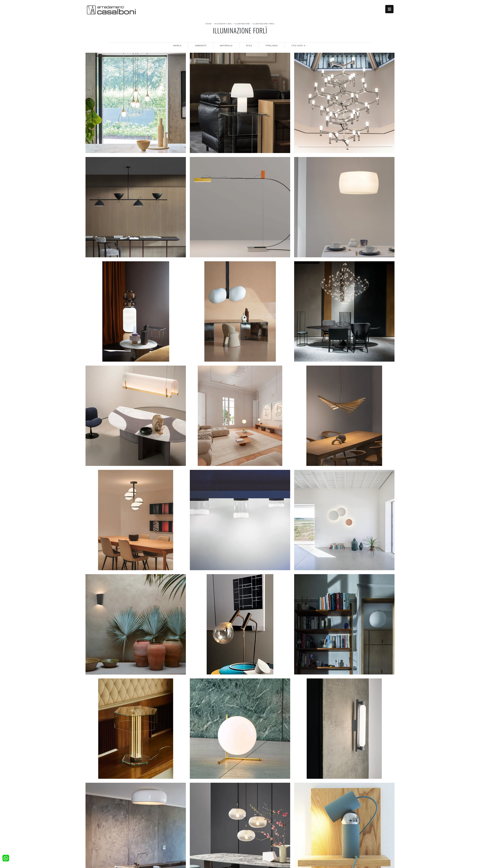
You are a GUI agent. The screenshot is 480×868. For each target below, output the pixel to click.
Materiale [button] (226, 46)
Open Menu (389, 9)
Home (208, 24)
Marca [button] (177, 46)
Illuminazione (242, 24)
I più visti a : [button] (299, 46)
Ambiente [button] (201, 46)
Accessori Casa (223, 24)
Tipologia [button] (272, 46)
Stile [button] (249, 46)
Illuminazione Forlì (264, 24)
